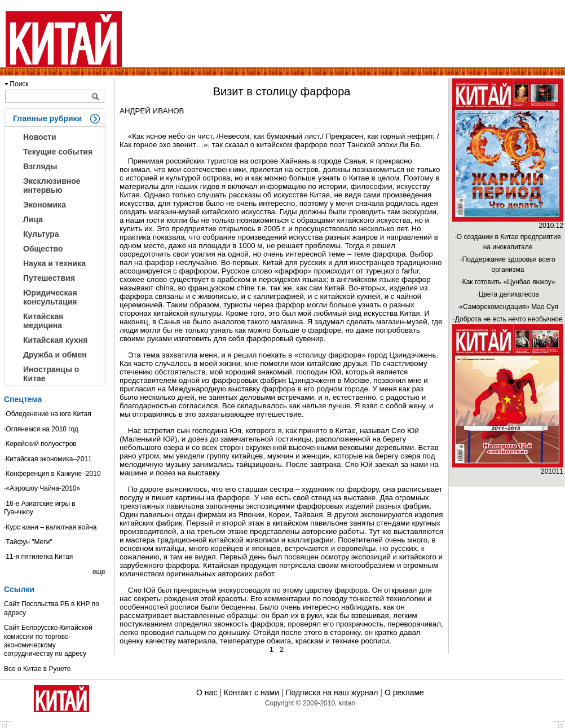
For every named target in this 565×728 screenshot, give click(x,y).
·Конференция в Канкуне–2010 (52, 474)
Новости (40, 137)
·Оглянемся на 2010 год (41, 429)
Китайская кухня (55, 340)
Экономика (45, 205)
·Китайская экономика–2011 (48, 459)
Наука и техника (54, 263)
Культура (41, 234)
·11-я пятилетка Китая (38, 557)
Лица (33, 219)
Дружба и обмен (55, 355)
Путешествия (49, 278)
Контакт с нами (251, 692)
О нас (207, 692)
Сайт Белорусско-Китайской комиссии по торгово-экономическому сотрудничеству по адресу (48, 641)
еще (99, 572)
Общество (43, 249)
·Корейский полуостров (40, 444)
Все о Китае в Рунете (37, 669)
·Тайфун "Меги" (28, 542)
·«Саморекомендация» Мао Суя (508, 307)
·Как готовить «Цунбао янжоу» (507, 282)
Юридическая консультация (50, 297)
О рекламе (404, 692)
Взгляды (40, 166)
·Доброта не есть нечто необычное (507, 319)
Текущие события (58, 152)
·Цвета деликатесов (507, 294)
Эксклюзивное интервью (52, 186)
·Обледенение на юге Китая (48, 414)
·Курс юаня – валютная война (50, 527)
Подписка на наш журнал (332, 692)
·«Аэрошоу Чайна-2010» (42, 488)
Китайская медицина (43, 321)
